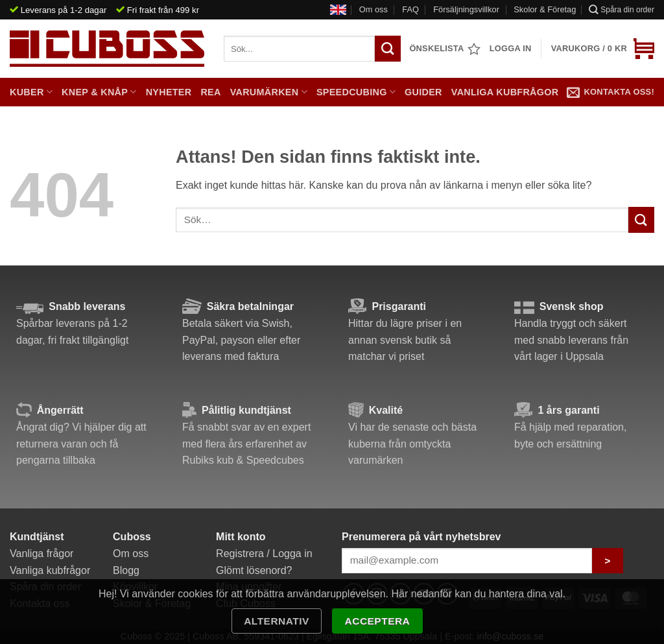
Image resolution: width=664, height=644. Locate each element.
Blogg (126, 570)
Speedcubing (356, 92)
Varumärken (269, 92)
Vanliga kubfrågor (505, 92)
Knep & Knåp (99, 92)
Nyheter (169, 92)
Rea (210, 92)
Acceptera (378, 621)
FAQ (410, 9)
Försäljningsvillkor (466, 9)
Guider (423, 92)
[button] (603, 49)
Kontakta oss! (611, 92)
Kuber (31, 92)
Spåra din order (622, 9)
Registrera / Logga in (264, 554)
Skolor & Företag (545, 9)
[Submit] (641, 220)
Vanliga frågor (41, 554)
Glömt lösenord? (254, 570)
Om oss (373, 9)
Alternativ (277, 621)
